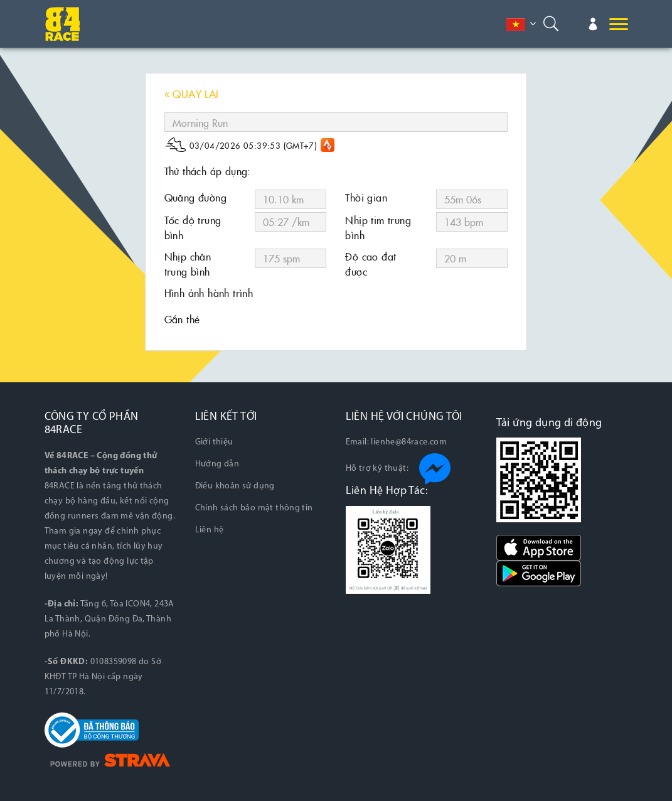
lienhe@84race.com (409, 442)
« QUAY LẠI (192, 94)
